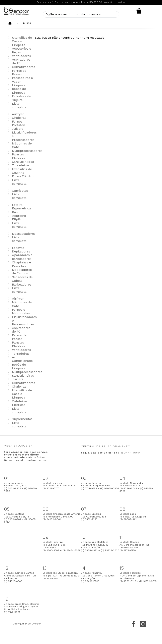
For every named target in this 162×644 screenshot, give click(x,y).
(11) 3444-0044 (129, 453)
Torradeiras (21, 165)
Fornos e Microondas (21, 311)
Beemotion (10, 24)
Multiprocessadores (27, 151)
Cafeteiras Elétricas (20, 403)
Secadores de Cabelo (22, 279)
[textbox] (81, 14)
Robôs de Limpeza (19, 91)
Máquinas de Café (22, 145)
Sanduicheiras (23, 162)
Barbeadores (22, 284)
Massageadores (24, 234)
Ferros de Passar (19, 72)
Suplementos (22, 419)
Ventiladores (21, 56)
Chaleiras (19, 118)
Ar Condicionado (22, 359)
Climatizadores (24, 67)
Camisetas (20, 191)
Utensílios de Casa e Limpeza (22, 41)
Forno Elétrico (23, 176)
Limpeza (19, 85)
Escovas (18, 248)
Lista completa (19, 105)
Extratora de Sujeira (22, 98)
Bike (15, 212)
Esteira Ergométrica (21, 207)
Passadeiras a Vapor (22, 80)
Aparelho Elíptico (19, 217)
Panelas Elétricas (19, 156)
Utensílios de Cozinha (22, 171)
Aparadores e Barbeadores (22, 257)
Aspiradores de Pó (21, 330)
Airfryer (18, 114)
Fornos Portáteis (19, 123)
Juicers (18, 129)
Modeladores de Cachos (22, 271)
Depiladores (21, 251)
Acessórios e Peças (22, 50)
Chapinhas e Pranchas (21, 264)
